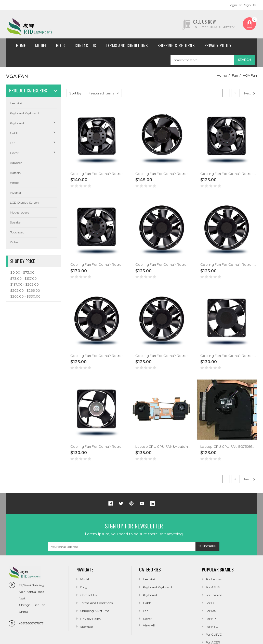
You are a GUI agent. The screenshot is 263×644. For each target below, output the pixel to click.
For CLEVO (214, 634)
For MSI (211, 611)
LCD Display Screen (24, 202)
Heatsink (16, 103)
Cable (14, 133)
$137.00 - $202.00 (24, 284)
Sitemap (87, 627)
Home (21, 46)
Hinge (14, 183)
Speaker (16, 222)
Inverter (16, 193)
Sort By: (76, 93)
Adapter (16, 163)
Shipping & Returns (176, 46)
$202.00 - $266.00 (25, 290)
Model (41, 46)
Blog (60, 46)
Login (233, 5)
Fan (235, 75)
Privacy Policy (218, 46)
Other (14, 242)
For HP (211, 619)
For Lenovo (214, 579)
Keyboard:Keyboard (24, 113)
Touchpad (17, 232)
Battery (16, 173)
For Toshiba (214, 595)
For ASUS (213, 587)
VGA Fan (250, 75)
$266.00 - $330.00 (25, 296)
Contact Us (85, 46)
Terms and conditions (127, 46)
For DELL (213, 603)
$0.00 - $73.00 (22, 272)
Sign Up (250, 5)
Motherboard (20, 212)
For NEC (212, 627)
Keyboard (17, 123)
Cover (14, 153)
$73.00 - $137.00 (23, 278)
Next (250, 93)
